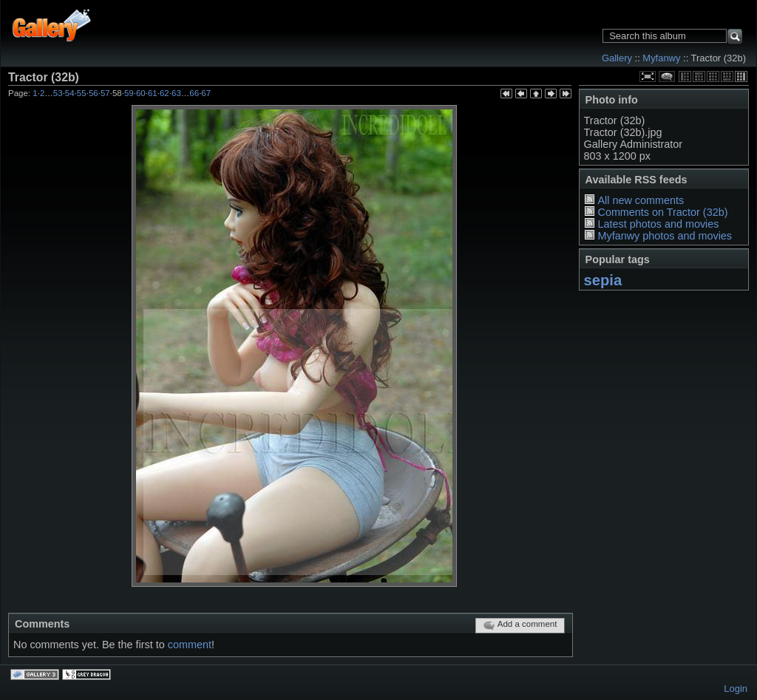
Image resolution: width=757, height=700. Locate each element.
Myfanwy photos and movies (665, 236)
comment (190, 645)
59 (129, 93)
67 (206, 93)
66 (194, 93)
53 (58, 93)
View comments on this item (667, 77)
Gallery (617, 58)
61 (153, 93)
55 (82, 93)
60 (141, 93)
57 (105, 93)
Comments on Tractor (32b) (662, 212)
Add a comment (520, 625)
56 (94, 93)
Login (736, 689)
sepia (603, 280)
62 (164, 93)
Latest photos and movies (658, 224)
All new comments (641, 200)
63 (176, 93)
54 (70, 93)
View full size (648, 77)
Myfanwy (661, 58)
